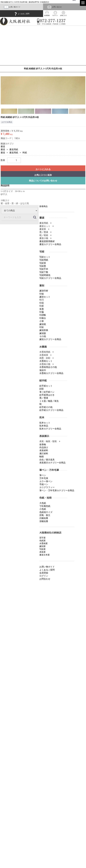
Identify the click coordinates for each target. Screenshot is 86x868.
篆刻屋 (42, 546)
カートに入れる (43, 169)
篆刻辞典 (44, 330)
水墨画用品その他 (48, 367)
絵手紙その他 (46, 407)
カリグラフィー (47, 487)
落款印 (43, 370)
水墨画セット (46, 361)
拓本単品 (44, 426)
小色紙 (43, 509)
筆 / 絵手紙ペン (47, 392)
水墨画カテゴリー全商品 (51, 373)
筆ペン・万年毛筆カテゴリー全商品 (57, 490)
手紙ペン (44, 484)
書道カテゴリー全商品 (50, 244)
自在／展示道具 (47, 460)
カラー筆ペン (46, 481)
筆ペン (43, 475)
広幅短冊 (44, 518)
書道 (3, 146)
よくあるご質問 (21, 14)
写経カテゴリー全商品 (50, 278)
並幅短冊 (44, 521)
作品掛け (44, 447)
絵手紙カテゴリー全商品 (51, 410)
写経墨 (43, 266)
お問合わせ (45, 579)
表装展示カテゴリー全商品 (52, 463)
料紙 (25, 153)
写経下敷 (44, 272)
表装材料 (44, 450)
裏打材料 (44, 454)
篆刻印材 (44, 291)
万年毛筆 (44, 478)
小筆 (42, 321)
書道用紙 (14, 149)
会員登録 (44, 573)
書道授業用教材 (47, 241)
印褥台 (43, 318)
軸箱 (42, 457)
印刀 (42, 300)
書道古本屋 (44, 555)
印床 (42, 306)
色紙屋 (42, 541)
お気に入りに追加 (43, 175)
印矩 (42, 327)
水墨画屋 (43, 543)
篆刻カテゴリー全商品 (50, 339)
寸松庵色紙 (45, 506)
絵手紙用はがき (47, 395)
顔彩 (42, 389)
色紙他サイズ (46, 512)
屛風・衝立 (45, 515)
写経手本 (44, 269)
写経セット (45, 257)
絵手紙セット (46, 386)
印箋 (42, 312)
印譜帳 (43, 315)
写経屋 (42, 549)
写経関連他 (45, 275)
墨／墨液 (44, 398)
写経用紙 (44, 260)
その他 (43, 336)
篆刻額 (43, 333)
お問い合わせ (54, 7)
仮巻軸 (43, 444)
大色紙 (43, 503)
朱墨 (42, 309)
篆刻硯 (43, 324)
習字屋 (42, 538)
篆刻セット (45, 297)
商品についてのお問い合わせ (43, 181)
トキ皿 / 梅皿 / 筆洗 (49, 401)
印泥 (42, 303)
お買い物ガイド (12, 7)
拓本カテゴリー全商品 (50, 429)
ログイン (44, 576)
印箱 (42, 294)
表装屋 (42, 552)
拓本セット (45, 423)
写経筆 (43, 263)
